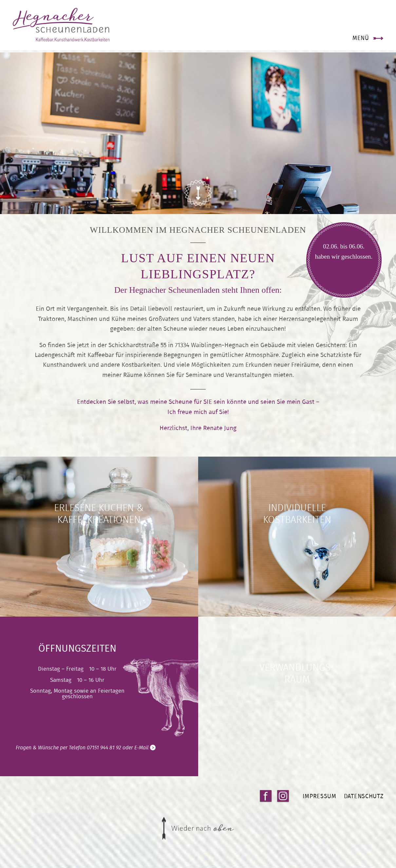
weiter (99, 544)
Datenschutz (363, 803)
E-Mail (145, 755)
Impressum (319, 803)
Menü (360, 40)
